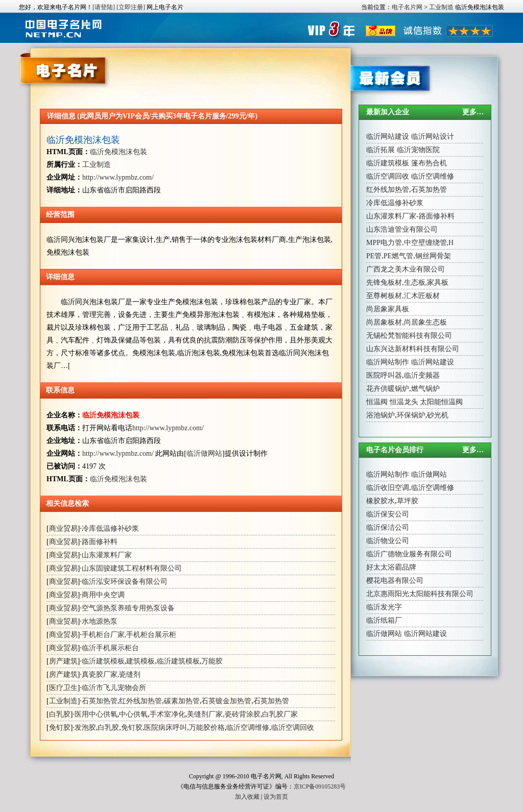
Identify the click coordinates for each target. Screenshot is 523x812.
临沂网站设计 (433, 137)
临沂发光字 (384, 607)
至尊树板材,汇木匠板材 (403, 296)
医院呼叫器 (384, 375)
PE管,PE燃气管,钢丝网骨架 (409, 256)
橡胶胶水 (381, 501)
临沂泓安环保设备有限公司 (125, 582)
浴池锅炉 (381, 415)
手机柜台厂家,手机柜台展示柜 (129, 635)
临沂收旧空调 (388, 488)
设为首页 (276, 797)
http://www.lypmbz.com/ (118, 177)
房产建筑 (63, 661)
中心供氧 (133, 714)
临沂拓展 (381, 150)
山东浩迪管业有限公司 (402, 229)
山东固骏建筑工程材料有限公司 (132, 568)
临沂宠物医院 (418, 150)
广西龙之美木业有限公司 (406, 269)
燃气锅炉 (425, 389)
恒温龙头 (404, 402)
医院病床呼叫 (165, 728)
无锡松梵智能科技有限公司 (409, 336)
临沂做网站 (204, 453)
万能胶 (212, 661)
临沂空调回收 (293, 728)
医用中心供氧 (96, 714)
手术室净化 (168, 714)
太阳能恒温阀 (441, 402)
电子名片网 (407, 7)
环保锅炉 (411, 415)
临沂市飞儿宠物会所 (114, 688)
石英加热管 (100, 701)
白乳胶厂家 (280, 714)
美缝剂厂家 (205, 714)
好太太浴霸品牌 (391, 567)
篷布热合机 (429, 163)
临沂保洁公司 (388, 527)
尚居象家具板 (388, 309)
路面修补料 (100, 542)
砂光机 (438, 415)
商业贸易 (63, 528)
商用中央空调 (103, 595)
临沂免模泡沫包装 (83, 140)
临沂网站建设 (388, 137)
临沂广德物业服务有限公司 (409, 554)
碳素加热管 (182, 701)
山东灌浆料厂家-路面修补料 (410, 216)
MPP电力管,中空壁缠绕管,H (410, 243)
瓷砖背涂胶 (243, 714)
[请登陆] (104, 7)
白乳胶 (60, 714)
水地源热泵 (100, 621)
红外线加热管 (140, 701)
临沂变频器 (422, 375)
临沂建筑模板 (103, 661)
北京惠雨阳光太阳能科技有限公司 (420, 594)
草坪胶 (408, 501)
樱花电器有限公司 (395, 581)
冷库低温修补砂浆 (110, 528)
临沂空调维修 (248, 728)
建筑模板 (140, 661)
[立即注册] (131, 7)
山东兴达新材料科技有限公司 (413, 349)
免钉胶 (60, 728)
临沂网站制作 (388, 362)
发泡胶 (85, 728)
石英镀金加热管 (226, 701)
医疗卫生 (63, 688)
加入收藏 (247, 797)
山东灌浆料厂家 (107, 555)
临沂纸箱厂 (384, 620)
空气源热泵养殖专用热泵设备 (128, 608)
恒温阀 (377, 402)
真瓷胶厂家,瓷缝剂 (111, 674)
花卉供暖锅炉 (388, 389)
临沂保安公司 (388, 514)
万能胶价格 (207, 728)
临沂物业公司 (388, 541)
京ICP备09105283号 (320, 786)
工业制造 (441, 7)
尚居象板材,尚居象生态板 (407, 322)
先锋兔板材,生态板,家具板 (407, 282)
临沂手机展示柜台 (110, 648)
